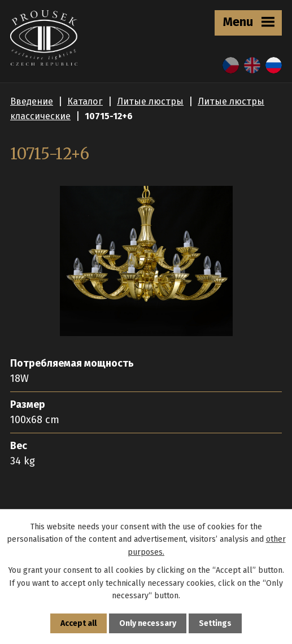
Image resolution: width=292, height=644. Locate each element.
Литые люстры (150, 101)
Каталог (85, 101)
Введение (32, 101)
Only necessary (148, 623)
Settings (215, 623)
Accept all (79, 623)
